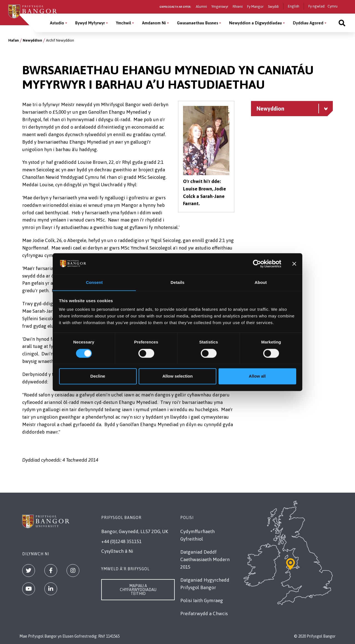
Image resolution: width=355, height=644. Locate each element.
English (294, 6)
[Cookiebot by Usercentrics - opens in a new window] (257, 264)
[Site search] (342, 23)
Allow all (257, 376)
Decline (98, 376)
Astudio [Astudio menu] (57, 23)
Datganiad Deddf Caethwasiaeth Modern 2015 (205, 559)
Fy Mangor (255, 7)
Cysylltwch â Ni (117, 551)
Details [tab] (177, 282)
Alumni (201, 7)
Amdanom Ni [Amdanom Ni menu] (154, 23)
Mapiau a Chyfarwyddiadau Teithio (138, 590)
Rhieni (238, 7)
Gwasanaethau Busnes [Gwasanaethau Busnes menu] (197, 23)
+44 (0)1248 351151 (121, 541)
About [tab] (261, 282)
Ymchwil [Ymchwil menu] (123, 23)
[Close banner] (294, 264)
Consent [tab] (94, 282)
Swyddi (273, 7)
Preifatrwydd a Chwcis (204, 614)
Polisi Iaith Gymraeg (202, 600)
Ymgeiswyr (220, 7)
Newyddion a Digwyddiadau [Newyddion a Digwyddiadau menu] (255, 23)
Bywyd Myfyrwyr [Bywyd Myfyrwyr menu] (90, 23)
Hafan (14, 40)
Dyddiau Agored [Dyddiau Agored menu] (308, 23)
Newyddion (32, 40)
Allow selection (177, 376)
